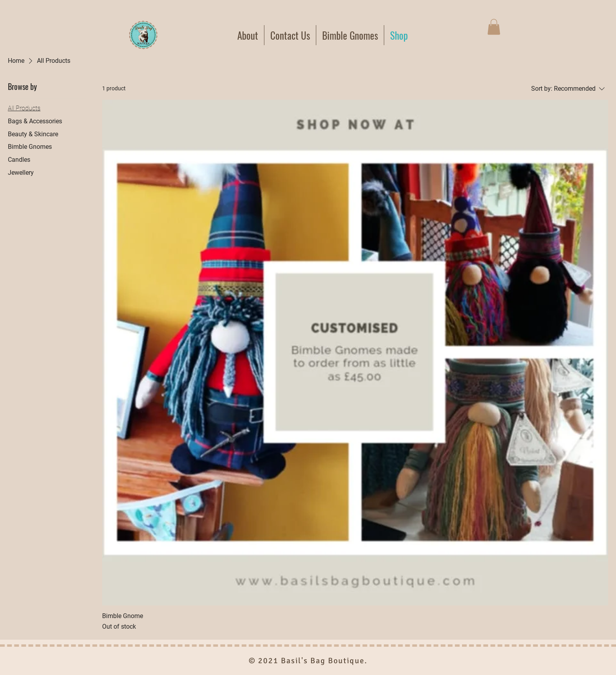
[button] (494, 27)
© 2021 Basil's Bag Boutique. (308, 661)
